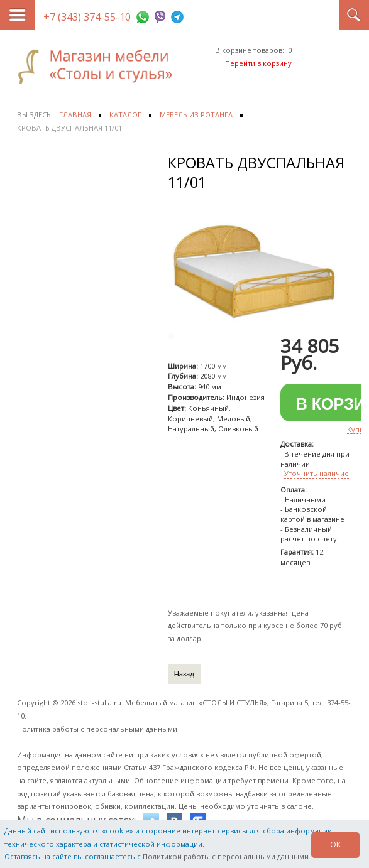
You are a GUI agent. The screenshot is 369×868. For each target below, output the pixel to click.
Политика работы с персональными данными (97, 729)
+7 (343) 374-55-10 (87, 17)
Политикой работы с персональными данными (226, 856)
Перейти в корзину (258, 63)
